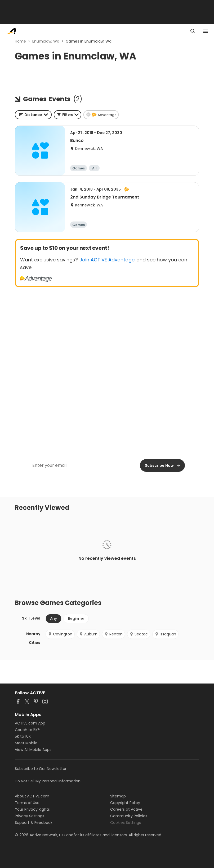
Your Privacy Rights (32, 809)
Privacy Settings (30, 816)
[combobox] (33, 115)
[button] (68, 115)
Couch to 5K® (27, 730)
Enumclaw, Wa (46, 41)
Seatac (139, 634)
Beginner (76, 618)
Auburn (88, 634)
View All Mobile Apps (33, 750)
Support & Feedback (34, 823)
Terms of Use (27, 803)
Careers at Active (126, 809)
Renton (113, 634)
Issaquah (165, 634)
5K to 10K (23, 736)
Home (20, 41)
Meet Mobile (26, 743)
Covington (60, 634)
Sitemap (118, 796)
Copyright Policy (125, 803)
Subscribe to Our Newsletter (41, 769)
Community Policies (129, 816)
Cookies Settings (126, 823)
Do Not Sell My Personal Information (48, 781)
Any (53, 618)
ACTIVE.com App (30, 723)
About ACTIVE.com (32, 796)
